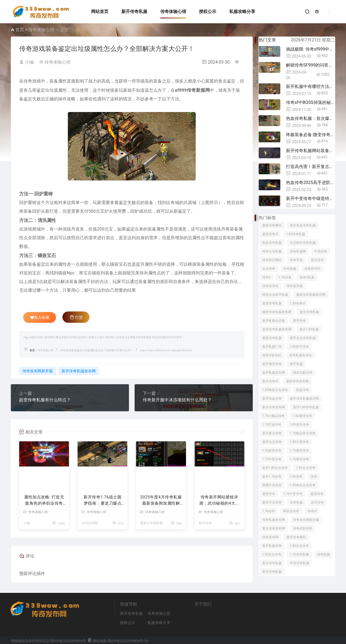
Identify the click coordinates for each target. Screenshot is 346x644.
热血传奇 (302, 390)
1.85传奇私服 (296, 234)
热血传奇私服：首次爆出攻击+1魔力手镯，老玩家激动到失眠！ (310, 118)
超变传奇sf (270, 234)
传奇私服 (296, 502)
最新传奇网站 (272, 225)
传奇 (314, 477)
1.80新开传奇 (299, 347)
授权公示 (208, 11)
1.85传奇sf (298, 303)
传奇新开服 (295, 286)
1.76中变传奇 (293, 494)
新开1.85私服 (309, 329)
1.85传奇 (296, 477)
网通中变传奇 (272, 485)
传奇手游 (296, 260)
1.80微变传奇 (302, 416)
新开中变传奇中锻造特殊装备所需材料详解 (310, 198)
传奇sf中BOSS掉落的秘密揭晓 (310, 102)
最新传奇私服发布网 (311, 295)
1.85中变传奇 (299, 442)
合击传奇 (269, 269)
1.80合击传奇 (299, 546)
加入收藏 (40, 317)
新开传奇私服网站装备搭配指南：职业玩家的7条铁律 (310, 151)
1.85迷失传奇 (299, 425)
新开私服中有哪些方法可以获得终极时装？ (310, 86)
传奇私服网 (298, 251)
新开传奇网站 (296, 537)
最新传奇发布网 (297, 381)
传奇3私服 (307, 277)
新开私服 (296, 364)
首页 (20, 30)
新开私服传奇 (272, 546)
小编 (29, 62)
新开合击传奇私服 (303, 338)
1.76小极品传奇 (273, 416)
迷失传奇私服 (309, 312)
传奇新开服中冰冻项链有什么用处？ (177, 400)
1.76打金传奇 (272, 425)
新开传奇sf (270, 381)
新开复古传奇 (272, 433)
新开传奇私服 (134, 11)
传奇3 (266, 277)
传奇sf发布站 (272, 355)
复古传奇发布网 (274, 528)
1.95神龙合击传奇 (303, 485)
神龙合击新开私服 (275, 295)
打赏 (76, 317)
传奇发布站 (270, 286)
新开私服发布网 (274, 373)
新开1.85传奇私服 (306, 407)
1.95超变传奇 (272, 451)
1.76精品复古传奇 (303, 433)
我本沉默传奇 (303, 373)
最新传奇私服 (272, 338)
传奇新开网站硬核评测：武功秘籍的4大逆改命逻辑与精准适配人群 (219, 500)
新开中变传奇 (272, 502)
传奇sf (312, 511)
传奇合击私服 (272, 251)
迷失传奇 (317, 502)
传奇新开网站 (272, 260)
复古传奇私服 (272, 563)
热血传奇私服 (272, 243)
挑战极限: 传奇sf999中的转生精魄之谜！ (310, 49)
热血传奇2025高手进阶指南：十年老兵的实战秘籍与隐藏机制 (310, 183)
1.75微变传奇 (299, 451)
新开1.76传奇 (272, 477)
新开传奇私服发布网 (79, 371)
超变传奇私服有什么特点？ (45, 400)
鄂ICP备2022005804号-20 (128, 641)
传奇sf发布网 (302, 528)
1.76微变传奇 (299, 459)
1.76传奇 (285, 277)
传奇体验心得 (173, 11)
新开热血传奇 (272, 399)
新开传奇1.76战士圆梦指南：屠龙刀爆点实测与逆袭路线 (102, 500)
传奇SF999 (312, 269)
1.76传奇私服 (299, 554)
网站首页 (100, 11)
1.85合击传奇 (272, 554)
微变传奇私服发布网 (277, 312)
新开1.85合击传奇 (275, 468)
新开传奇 (205, 523)
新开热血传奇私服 (303, 225)
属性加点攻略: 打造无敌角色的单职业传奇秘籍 (44, 500)
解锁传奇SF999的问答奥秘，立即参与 (310, 65)
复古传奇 (317, 260)
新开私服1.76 (272, 347)
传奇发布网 (90, 523)
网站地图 (97, 641)
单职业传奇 (291, 511)
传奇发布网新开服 (38, 371)
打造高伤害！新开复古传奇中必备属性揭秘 (310, 167)
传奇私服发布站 (301, 355)
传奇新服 (290, 269)
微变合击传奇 (272, 442)
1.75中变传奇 (272, 459)
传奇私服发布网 (274, 520)
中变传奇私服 (300, 563)
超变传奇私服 (272, 303)
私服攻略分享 (242, 11)
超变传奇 (317, 494)
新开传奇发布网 (274, 407)
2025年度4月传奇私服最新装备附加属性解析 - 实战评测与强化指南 (161, 500)
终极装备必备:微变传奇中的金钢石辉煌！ (310, 135)
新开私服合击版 (274, 321)
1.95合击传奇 (306, 468)
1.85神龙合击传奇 (275, 390)
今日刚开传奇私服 (303, 243)
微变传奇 (269, 494)
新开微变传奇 (272, 364)
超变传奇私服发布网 (277, 329)
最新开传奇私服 (151, 523)
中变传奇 (321, 251)
